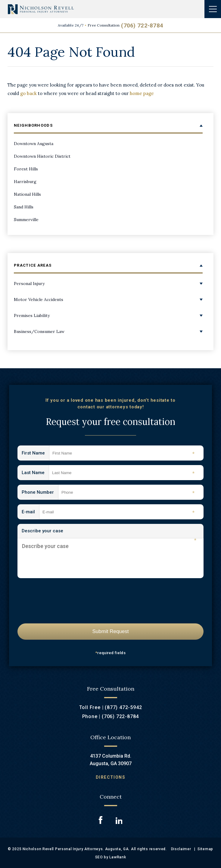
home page (142, 93)
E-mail (31, 512)
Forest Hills (26, 169)
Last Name (35, 473)
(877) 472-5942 (123, 707)
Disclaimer (181, 849)
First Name (36, 453)
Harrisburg (25, 182)
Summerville (26, 220)
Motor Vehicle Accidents (39, 299)
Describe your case (109, 533)
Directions (110, 777)
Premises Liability (32, 315)
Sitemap (205, 849)
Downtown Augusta (34, 144)
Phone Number (40, 493)
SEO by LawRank (111, 857)
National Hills (27, 194)
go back (28, 93)
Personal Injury (29, 284)
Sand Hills (24, 207)
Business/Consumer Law (39, 331)
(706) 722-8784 (142, 25)
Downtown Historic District (42, 156)
